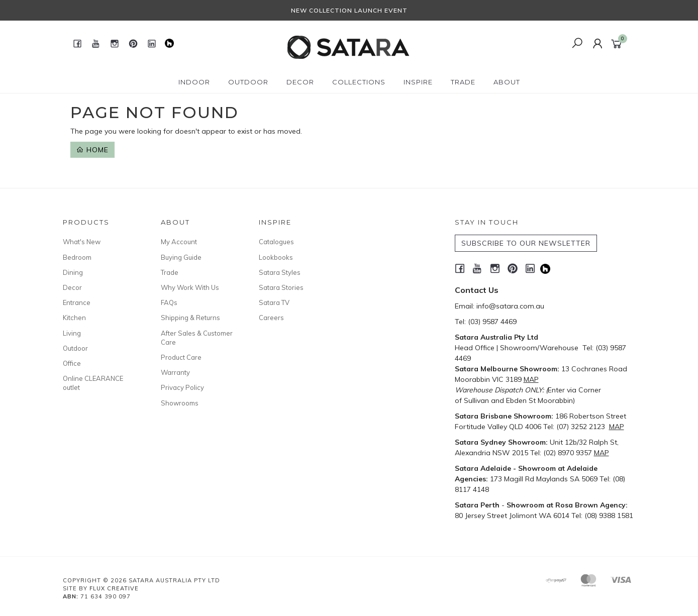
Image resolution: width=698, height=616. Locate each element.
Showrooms (180, 403)
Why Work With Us (190, 287)
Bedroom (77, 257)
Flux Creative (114, 588)
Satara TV (274, 302)
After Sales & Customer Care (197, 338)
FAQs (169, 302)
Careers (271, 318)
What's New (82, 242)
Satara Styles (280, 272)
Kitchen (74, 318)
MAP (531, 379)
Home (92, 150)
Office (72, 363)
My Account (179, 242)
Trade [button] (463, 82)
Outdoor (75, 348)
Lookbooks (276, 257)
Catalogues (276, 242)
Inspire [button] (418, 82)
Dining (73, 272)
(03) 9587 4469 (492, 322)
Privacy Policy (182, 387)
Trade (170, 272)
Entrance (77, 302)
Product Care (181, 357)
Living (72, 333)
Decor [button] (300, 82)
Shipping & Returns (190, 318)
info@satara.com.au (510, 306)
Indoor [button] (194, 82)
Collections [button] (359, 82)
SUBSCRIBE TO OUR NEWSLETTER (526, 243)
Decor (72, 287)
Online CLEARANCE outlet (93, 383)
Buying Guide (181, 257)
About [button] (507, 82)
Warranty (175, 372)
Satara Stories (281, 287)
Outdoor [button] (248, 82)
